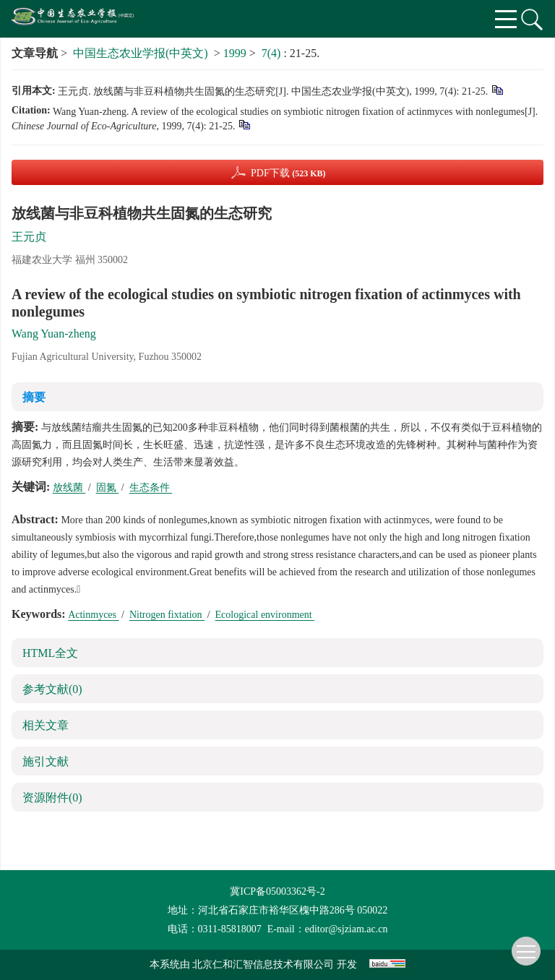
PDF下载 (288, 173)
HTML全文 (50, 653)
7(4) (273, 53)
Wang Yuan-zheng (54, 334)
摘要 (34, 397)
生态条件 (151, 487)
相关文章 (46, 725)
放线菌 (69, 487)
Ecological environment (265, 615)
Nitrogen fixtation (167, 615)
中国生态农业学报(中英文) (141, 53)
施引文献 (46, 761)
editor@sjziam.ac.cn (347, 929)
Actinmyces (93, 615)
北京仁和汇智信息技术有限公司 (263, 964)
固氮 (108, 487)
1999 (235, 53)
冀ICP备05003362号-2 (277, 891)
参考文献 (52, 689)
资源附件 (52, 798)
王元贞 (29, 237)
